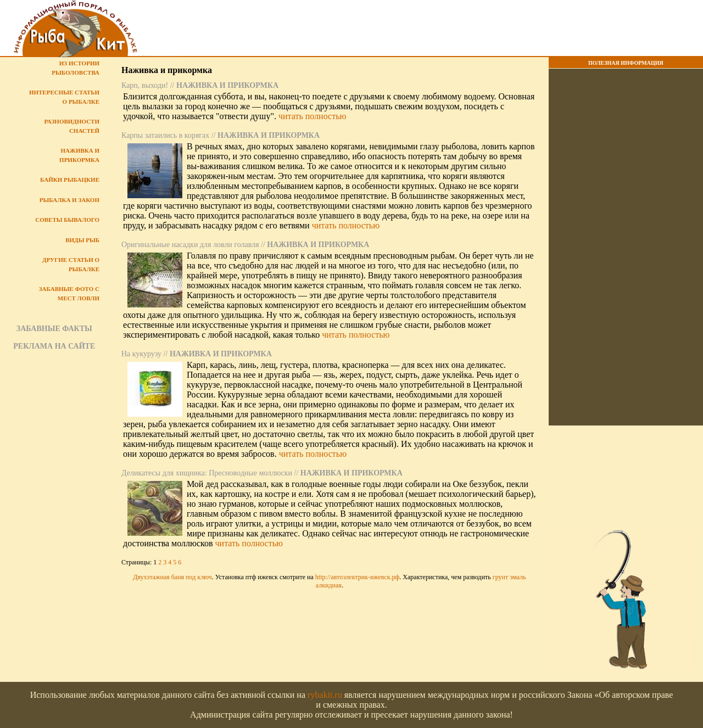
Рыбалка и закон (69, 200)
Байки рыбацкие (70, 180)
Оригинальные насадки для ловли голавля (190, 245)
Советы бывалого (67, 220)
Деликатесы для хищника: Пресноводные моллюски (207, 473)
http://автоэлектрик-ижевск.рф (358, 577)
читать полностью (312, 116)
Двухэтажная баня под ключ (172, 577)
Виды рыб (82, 240)
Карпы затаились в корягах (165, 135)
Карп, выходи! (145, 85)
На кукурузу (141, 354)
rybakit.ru (325, 695)
